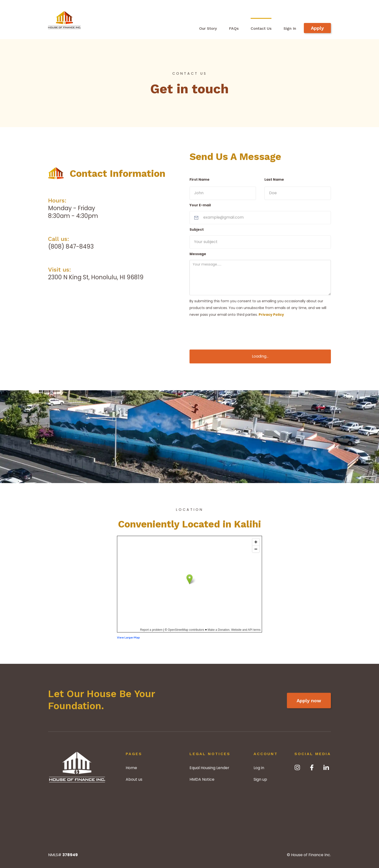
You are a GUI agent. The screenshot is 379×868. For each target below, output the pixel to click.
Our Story (208, 28)
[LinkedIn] (326, 767)
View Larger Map (128, 639)
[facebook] (312, 767)
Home (131, 770)
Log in (259, 770)
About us (134, 782)
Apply (317, 28)
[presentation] (226, 330)
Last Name (274, 182)
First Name (200, 182)
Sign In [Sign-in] (290, 28)
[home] (64, 19)
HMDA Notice (202, 782)
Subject (197, 232)
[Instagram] (297, 767)
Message (198, 256)
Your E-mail (200, 207)
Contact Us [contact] (261, 28)
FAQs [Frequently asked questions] (234, 28)
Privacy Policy (271, 317)
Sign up (260, 782)
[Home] (77, 769)
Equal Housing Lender (209, 770)
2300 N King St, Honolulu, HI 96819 (96, 279)
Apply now (309, 706)
